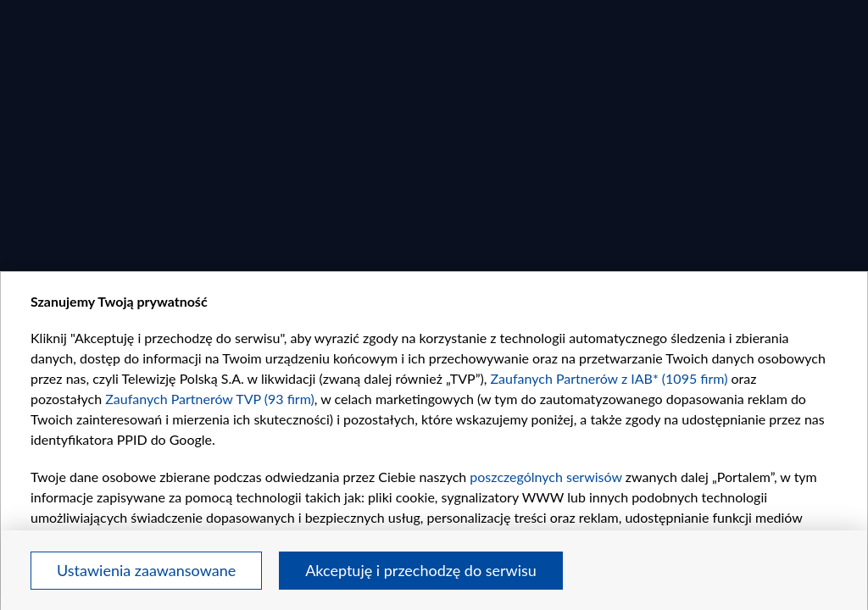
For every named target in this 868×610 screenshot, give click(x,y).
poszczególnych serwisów (545, 477)
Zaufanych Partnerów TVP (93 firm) (210, 399)
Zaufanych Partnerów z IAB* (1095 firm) (609, 378)
